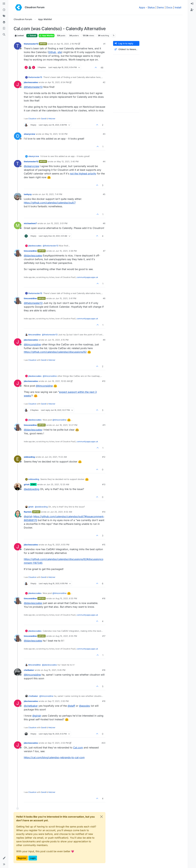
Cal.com (78, 748)
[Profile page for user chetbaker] (18, 672)
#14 (104, 512)
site (60, 52)
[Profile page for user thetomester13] (18, 46)
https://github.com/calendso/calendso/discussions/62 (55, 352)
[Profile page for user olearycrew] (18, 136)
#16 (104, 598)
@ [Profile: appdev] (85, 706)
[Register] (192, 10)
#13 (104, 484)
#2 (104, 82)
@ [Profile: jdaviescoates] (33, 256)
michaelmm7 (30, 223)
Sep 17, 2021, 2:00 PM (58, 701)
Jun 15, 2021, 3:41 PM (66, 298)
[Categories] (4, 4)
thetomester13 (31, 44)
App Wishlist (47, 35)
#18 (104, 670)
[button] (4, 858)
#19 (104, 701)
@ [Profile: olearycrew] (31, 166)
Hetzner (52, 119)
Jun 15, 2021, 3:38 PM (66, 251)
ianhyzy (28, 194)
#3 (104, 134)
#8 (104, 298)
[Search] (4, 35)
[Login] (192, 4)
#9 (104, 340)
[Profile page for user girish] (18, 487)
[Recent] (4, 10)
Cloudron (32, 119)
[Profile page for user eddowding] (18, 459)
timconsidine (30, 251)
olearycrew (29, 134)
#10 (104, 381)
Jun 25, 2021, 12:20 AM (58, 484)
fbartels (28, 512)
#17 (104, 636)
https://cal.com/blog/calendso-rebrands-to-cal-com (54, 757)
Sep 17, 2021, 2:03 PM (58, 743)
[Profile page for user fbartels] (18, 514)
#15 (104, 545)
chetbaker (29, 670)
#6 (104, 223)
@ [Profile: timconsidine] (32, 344)
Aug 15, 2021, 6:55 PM (59, 545)
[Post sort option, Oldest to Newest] (126, 49)
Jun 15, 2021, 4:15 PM (58, 340)
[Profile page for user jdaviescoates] (18, 84)
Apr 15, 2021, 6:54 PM (58, 82)
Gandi (44, 119)
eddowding (29, 457)
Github (52, 52)
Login (33, 858)
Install (178, 7)
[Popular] (4, 22)
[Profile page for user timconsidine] (18, 253)
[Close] (101, 817)
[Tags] (4, 16)
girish (27, 484)
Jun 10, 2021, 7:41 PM (52, 194)
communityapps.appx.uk (87, 277)
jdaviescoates (31, 82)
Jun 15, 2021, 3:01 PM (57, 223)
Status (151, 7)
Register (22, 858)
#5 (104, 194)
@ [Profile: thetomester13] (33, 87)
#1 (104, 44)
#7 (104, 251)
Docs (169, 7)
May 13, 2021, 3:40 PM (68, 161)
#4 (104, 161)
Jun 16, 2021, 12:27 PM (66, 425)
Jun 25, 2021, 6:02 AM (61, 512)
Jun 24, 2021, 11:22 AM (56, 457)
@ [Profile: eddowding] (32, 489)
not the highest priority (83, 174)
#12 (104, 457)
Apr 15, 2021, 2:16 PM (67, 44)
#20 (103, 743)
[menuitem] (192, 4)
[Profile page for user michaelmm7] (18, 226)
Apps (142, 7)
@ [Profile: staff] (71, 706)
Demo (160, 7)
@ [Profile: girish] (28, 516)
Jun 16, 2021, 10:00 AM (59, 381)
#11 (104, 425)
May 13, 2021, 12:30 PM (56, 134)
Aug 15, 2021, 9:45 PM (55, 670)
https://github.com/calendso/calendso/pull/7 (50, 203)
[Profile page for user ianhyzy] (18, 196)
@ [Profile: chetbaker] (31, 706)
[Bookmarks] (4, 28)
